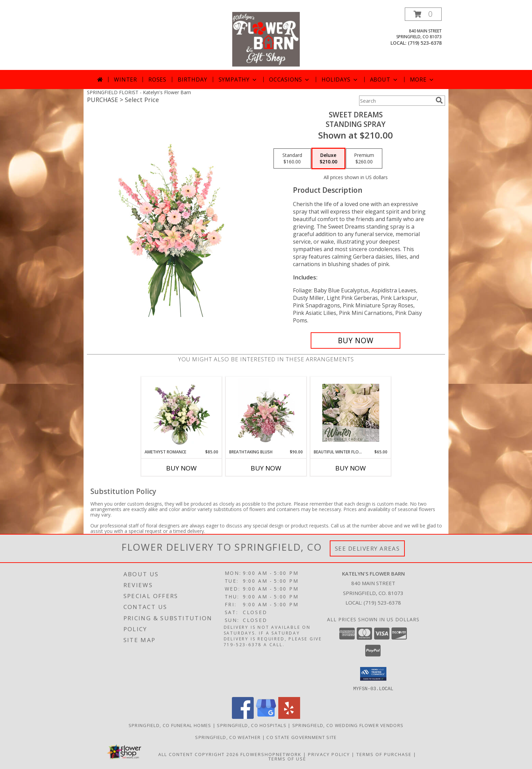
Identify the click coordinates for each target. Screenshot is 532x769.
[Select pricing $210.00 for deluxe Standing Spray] (328, 159)
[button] (423, 14)
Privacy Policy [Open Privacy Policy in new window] (329, 754)
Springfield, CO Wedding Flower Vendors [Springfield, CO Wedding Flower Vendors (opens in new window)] (348, 725)
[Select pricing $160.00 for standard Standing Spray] (292, 159)
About (384, 79)
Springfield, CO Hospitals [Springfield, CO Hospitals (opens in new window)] (252, 725)
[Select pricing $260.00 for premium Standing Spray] (364, 159)
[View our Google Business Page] (266, 717)
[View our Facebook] (243, 717)
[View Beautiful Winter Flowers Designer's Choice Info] (351, 413)
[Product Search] (396, 101)
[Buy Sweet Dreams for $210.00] (356, 340)
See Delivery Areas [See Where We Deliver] (367, 548)
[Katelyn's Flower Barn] (266, 39)
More (422, 79)
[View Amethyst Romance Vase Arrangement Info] (182, 413)
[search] (439, 100)
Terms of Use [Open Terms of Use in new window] (287, 758)
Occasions (290, 79)
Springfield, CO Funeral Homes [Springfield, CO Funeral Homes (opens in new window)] (170, 725)
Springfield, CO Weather (228, 737)
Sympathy (238, 79)
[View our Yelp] (289, 717)
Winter (125, 79)
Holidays (340, 79)
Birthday (192, 79)
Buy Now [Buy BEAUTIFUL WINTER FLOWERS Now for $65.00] (351, 468)
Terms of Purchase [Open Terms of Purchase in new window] (384, 754)
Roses (157, 79)
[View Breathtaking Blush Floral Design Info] (266, 413)
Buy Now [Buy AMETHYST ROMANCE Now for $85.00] (181, 468)
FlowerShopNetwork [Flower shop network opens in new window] (271, 754)
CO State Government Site (301, 737)
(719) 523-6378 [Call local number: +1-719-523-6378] (425, 43)
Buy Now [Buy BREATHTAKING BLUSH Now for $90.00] (266, 468)
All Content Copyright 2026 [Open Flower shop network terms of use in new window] (198, 754)
